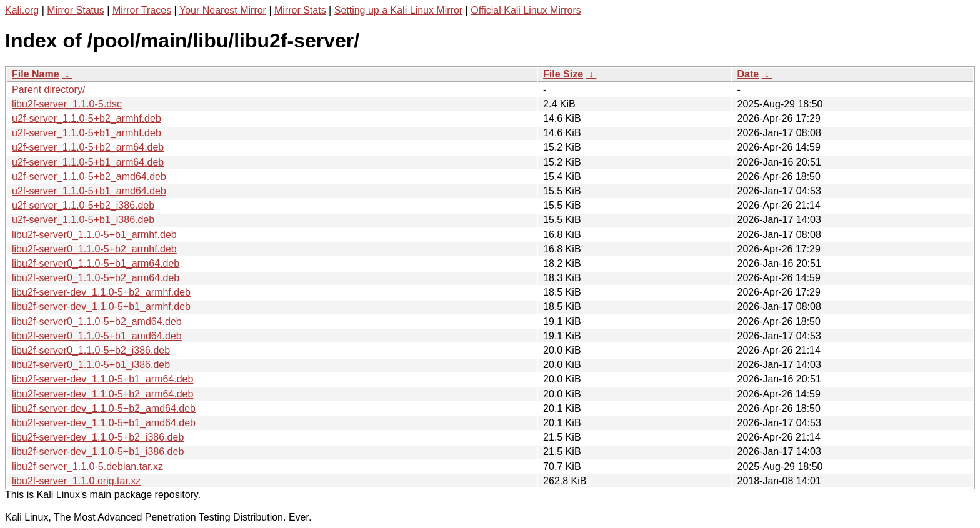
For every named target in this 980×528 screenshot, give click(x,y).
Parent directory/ (48, 90)
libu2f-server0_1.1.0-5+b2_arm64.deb (96, 278)
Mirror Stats (300, 10)
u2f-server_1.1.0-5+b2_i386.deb (83, 205)
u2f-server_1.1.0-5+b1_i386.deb (83, 220)
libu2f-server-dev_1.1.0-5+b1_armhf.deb (101, 306)
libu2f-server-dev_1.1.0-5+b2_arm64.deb (102, 394)
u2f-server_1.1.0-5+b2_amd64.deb (89, 177)
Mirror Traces (142, 10)
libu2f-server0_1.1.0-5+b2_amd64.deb (97, 321)
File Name (36, 74)
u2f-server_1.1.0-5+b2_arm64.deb (88, 147)
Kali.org (22, 10)
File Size (563, 74)
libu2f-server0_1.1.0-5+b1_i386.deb (91, 365)
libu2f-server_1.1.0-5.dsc (67, 104)
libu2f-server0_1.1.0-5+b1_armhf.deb (94, 235)
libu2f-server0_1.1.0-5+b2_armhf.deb (94, 249)
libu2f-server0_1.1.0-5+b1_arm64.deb (96, 263)
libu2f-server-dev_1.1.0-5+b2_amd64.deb (104, 408)
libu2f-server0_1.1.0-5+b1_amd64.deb (97, 336)
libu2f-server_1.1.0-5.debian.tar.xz (87, 466)
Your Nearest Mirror (223, 10)
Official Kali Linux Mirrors (526, 10)
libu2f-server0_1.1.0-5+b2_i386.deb (91, 350)
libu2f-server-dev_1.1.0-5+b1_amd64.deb (104, 423)
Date (748, 74)
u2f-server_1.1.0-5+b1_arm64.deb (88, 162)
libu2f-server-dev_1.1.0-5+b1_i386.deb (98, 451)
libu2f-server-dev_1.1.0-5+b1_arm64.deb (102, 379)
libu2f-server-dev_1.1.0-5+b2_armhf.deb (101, 292)
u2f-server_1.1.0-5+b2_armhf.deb (87, 118)
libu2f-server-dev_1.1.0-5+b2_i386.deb (98, 437)
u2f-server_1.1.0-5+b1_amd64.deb (89, 191)
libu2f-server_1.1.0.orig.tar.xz (76, 481)
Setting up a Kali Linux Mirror (398, 10)
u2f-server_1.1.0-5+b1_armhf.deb (87, 133)
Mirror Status (76, 10)
